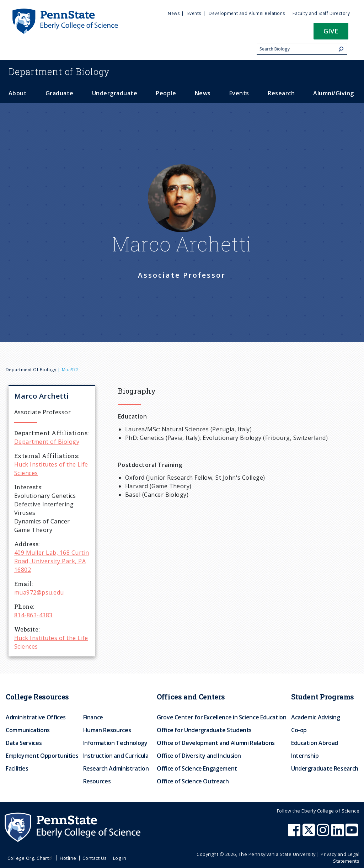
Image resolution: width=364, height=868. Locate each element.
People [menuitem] (166, 93)
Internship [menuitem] (305, 756)
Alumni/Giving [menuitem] (333, 93)
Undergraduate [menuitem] (115, 93)
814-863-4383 (33, 615)
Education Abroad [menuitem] (315, 743)
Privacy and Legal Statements (340, 858)
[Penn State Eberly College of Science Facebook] (295, 834)
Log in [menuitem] (120, 858)
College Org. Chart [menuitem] (31, 858)
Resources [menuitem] (97, 781)
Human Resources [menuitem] (107, 730)
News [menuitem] (174, 13)
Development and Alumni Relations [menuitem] (247, 13)
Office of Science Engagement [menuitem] (197, 768)
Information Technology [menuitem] (115, 743)
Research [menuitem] (281, 93)
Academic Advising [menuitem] (316, 717)
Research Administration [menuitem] (116, 768)
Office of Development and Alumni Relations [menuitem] (216, 743)
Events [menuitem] (194, 13)
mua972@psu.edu (39, 592)
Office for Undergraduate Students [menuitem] (204, 730)
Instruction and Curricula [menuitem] (116, 756)
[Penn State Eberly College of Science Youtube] (352, 834)
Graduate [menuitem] (60, 93)
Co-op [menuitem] (299, 730)
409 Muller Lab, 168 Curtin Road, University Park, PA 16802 (52, 561)
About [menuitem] (18, 93)
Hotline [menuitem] (68, 858)
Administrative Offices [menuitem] (36, 717)
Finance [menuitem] (93, 717)
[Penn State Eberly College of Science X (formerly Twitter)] (310, 834)
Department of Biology (31, 370)
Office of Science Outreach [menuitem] (193, 781)
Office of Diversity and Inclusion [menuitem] (199, 756)
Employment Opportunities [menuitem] (42, 756)
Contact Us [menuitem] (95, 858)
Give (331, 31)
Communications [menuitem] (28, 730)
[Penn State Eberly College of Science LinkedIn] (338, 834)
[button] (331, 33)
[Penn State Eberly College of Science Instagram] (324, 834)
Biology (59, 71)
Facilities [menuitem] (17, 768)
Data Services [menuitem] (24, 743)
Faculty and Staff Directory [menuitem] (321, 13)
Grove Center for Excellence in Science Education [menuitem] (222, 717)
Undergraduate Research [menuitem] (325, 768)
